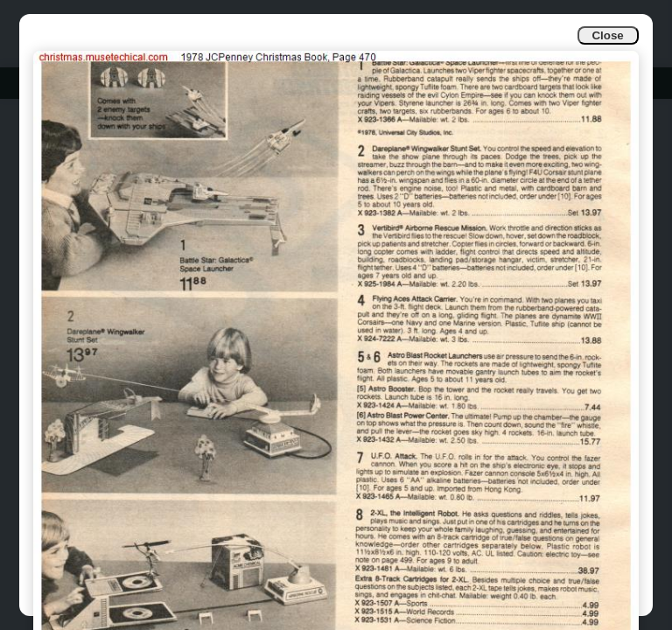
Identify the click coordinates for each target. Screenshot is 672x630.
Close (607, 35)
